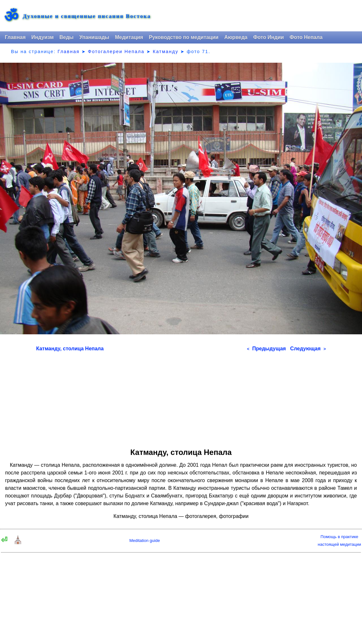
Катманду (166, 52)
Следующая (308, 349)
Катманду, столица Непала (70, 349)
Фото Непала (306, 37)
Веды (67, 37)
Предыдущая (266, 349)
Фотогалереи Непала (116, 52)
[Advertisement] (181, 398)
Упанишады (94, 37)
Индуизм (43, 37)
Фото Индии (269, 37)
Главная (15, 37)
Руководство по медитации (184, 37)
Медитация (129, 37)
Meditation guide (144, 541)
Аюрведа (236, 37)
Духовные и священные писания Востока (87, 16)
